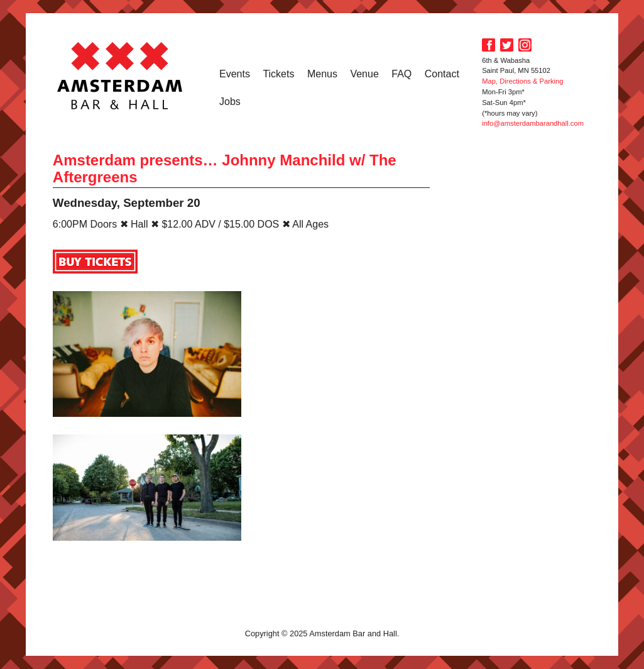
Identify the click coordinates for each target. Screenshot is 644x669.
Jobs (230, 102)
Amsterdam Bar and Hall (120, 75)
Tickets (278, 74)
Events (235, 74)
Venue (364, 74)
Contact (442, 74)
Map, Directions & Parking (522, 81)
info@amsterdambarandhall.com (533, 123)
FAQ (401, 74)
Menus (322, 74)
